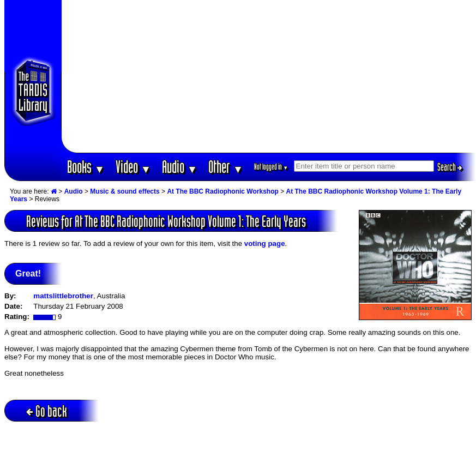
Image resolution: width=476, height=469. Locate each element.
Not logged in (271, 167)
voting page (265, 243)
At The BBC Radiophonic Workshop (222, 191)
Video (133, 167)
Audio (180, 167)
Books (86, 167)
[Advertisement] (269, 76)
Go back (47, 411)
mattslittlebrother (63, 296)
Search (450, 167)
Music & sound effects (125, 191)
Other (226, 167)
